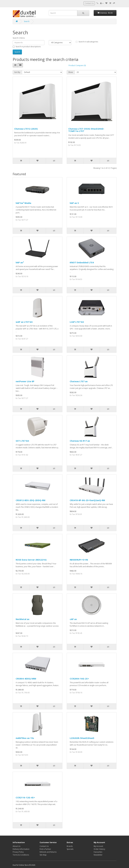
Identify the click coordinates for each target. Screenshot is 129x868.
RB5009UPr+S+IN (79, 560)
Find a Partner (45, 849)
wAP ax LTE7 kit (24, 322)
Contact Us (89, 3)
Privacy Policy (18, 852)
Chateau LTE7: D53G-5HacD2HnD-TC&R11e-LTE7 (86, 130)
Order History (99, 849)
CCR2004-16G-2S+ (79, 679)
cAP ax (73, 619)
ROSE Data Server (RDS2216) (31, 560)
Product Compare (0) (77, 65)
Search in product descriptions (27, 47)
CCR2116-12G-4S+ (25, 797)
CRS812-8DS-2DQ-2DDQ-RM (31, 500)
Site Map (43, 855)
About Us (17, 846)
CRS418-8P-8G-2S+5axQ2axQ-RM (87, 500)
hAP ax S (74, 203)
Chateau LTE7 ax (79, 381)
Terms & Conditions (21, 855)
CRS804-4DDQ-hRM (26, 679)
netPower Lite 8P (25, 381)
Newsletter (98, 855)
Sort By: (17, 72)
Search (27, 21)
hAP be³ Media (23, 203)
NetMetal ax (23, 619)
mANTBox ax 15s (25, 738)
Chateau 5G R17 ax (80, 441)
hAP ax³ (20, 262)
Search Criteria (19, 38)
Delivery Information (21, 849)
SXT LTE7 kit (22, 441)
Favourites (98, 852)
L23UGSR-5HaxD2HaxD (82, 738)
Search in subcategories (87, 42)
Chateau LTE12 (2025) (26, 129)
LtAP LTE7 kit (77, 322)
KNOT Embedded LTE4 (82, 262)
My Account (98, 846)
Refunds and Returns (48, 852)
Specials (70, 849)
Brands (70, 846)
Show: (71, 72)
